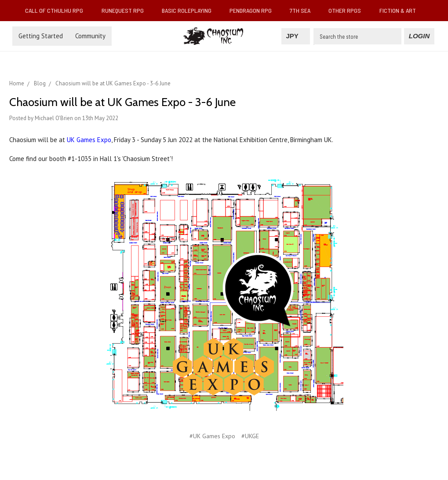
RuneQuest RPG (126, 10)
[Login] (419, 36)
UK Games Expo (89, 140)
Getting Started (41, 36)
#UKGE (250, 436)
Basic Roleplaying (190, 10)
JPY (296, 36)
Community (90, 36)
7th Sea (304, 10)
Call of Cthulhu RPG (58, 10)
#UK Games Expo (212, 436)
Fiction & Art (401, 10)
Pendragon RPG (254, 10)
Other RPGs (348, 10)
